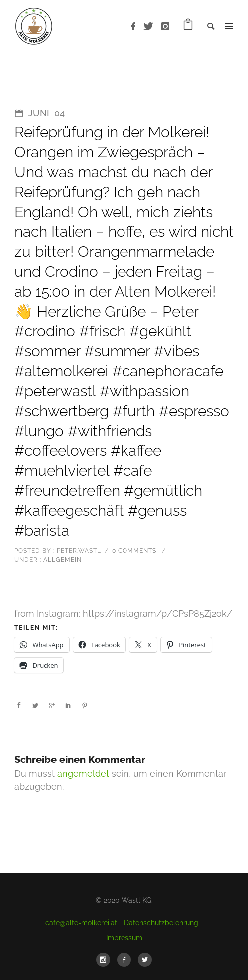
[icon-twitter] (151, 27)
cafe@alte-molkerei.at (81, 923)
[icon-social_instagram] (106, 960)
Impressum (124, 938)
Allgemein (62, 560)
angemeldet (83, 774)
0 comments (134, 551)
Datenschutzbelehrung (161, 923)
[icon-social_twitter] (145, 960)
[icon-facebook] (136, 27)
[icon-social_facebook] (126, 960)
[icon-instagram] (166, 27)
